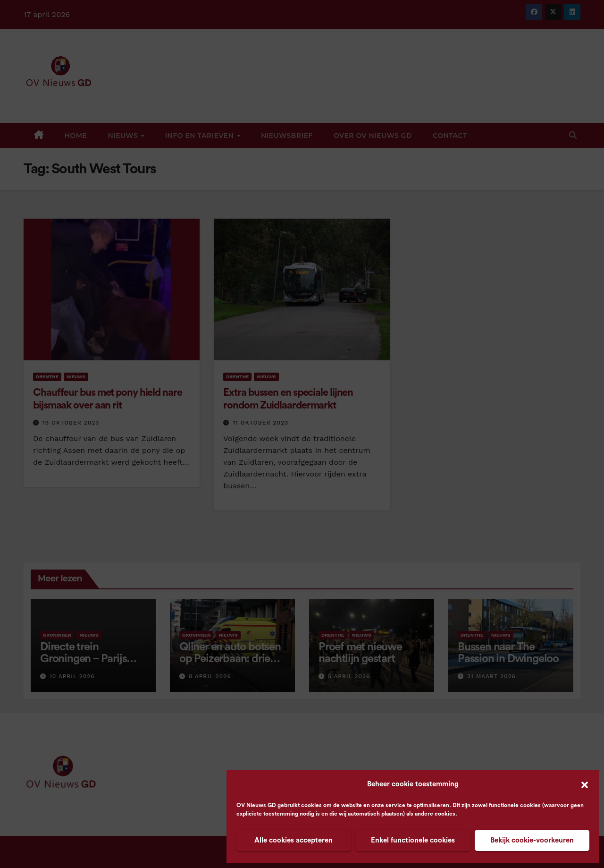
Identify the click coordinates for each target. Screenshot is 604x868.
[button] (585, 784)
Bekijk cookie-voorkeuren (532, 840)
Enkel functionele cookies (413, 840)
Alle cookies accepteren (294, 840)
